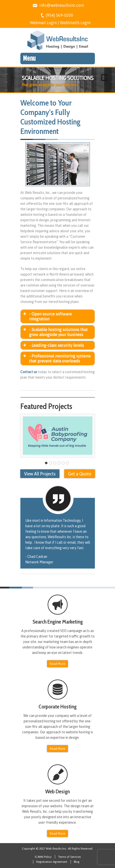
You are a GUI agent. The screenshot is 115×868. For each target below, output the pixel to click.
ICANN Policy (43, 857)
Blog (77, 862)
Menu (29, 58)
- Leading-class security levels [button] (53, 345)
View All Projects (40, 474)
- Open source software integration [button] (47, 316)
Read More (57, 664)
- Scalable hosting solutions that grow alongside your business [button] (55, 332)
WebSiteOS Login (75, 23)
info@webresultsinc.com (62, 5)
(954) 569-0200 (59, 15)
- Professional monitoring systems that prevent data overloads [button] (57, 358)
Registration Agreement (52, 862)
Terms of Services (69, 857)
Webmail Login (43, 23)
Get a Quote (80, 474)
